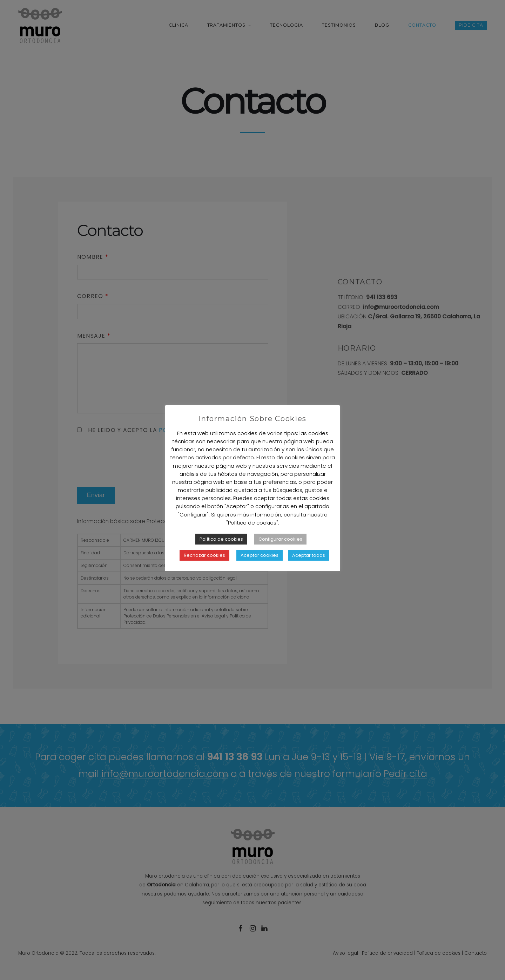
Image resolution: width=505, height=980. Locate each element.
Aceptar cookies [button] (260, 555)
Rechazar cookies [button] (204, 555)
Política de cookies (221, 539)
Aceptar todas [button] (309, 555)
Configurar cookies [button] (280, 539)
